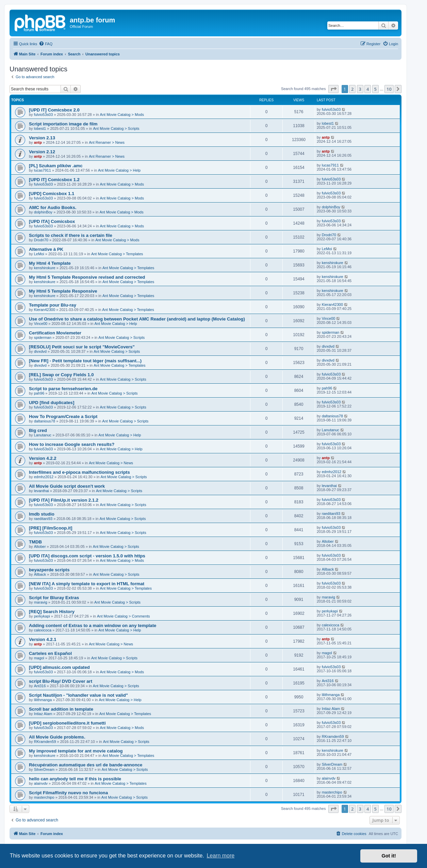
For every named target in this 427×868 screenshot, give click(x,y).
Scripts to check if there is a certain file (71, 235)
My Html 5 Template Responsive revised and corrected (87, 277)
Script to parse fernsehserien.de (63, 389)
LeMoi (39, 254)
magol (39, 658)
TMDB (35, 542)
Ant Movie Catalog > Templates (117, 254)
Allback (40, 574)
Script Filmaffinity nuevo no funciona (68, 793)
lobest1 (40, 128)
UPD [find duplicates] (52, 403)
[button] (333, 89)
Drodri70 (41, 240)
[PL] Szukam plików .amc (56, 166)
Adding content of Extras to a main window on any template (93, 626)
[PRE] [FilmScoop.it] (51, 528)
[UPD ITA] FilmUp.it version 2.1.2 (64, 500)
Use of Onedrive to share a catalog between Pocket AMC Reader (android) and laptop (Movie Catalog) (137, 319)
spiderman (43, 337)
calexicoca (43, 630)
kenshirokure (45, 268)
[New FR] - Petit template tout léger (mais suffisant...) (85, 361)
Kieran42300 (45, 310)
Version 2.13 (42, 138)
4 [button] (368, 89)
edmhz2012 (44, 477)
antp (38, 142)
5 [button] (375, 89)
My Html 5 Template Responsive (63, 291)
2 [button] (352, 89)
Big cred (38, 430)
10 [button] (389, 89)
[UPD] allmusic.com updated (59, 667)
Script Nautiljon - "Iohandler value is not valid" (78, 695)
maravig (41, 602)
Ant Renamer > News (107, 142)
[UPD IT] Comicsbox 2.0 (54, 110)
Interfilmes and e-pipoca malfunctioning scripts (79, 472)
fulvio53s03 (44, 115)
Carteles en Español (50, 653)
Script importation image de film (63, 124)
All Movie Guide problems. (57, 737)
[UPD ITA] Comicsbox (52, 221)
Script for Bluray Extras (54, 598)
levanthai (42, 491)
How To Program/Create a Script (63, 416)
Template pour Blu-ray (53, 305)
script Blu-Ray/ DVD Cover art (61, 681)
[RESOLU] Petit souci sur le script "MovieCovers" (82, 347)
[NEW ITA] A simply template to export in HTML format (87, 584)
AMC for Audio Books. (53, 207)
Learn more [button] (220, 856)
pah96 (39, 393)
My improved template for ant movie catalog (76, 751)
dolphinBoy (43, 212)
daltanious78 (45, 421)
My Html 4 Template (50, 263)
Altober (40, 546)
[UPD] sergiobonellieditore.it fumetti (67, 723)
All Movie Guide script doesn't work (67, 486)
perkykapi (42, 616)
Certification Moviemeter (55, 333)
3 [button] (360, 89)
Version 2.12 (42, 152)
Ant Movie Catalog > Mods (122, 115)
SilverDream (44, 769)
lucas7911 (43, 170)
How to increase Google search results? (72, 444)
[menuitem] (46, 44)
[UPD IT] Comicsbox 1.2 (54, 180)
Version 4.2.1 (43, 639)
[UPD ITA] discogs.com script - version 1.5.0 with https (87, 556)
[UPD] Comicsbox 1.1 (52, 194)
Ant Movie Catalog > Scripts (116, 128)
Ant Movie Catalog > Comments (124, 616)
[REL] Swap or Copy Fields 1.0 (61, 375)
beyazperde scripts (49, 570)
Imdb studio (42, 514)
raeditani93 (43, 519)
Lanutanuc (43, 435)
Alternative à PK (46, 249)
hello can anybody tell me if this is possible (75, 779)
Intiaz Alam (43, 714)
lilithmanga (43, 700)
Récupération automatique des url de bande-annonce (86, 765)
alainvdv (41, 783)
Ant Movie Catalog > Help (119, 170)
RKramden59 (45, 742)
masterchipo (44, 797)
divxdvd (40, 351)
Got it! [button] (389, 856)
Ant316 (40, 686)
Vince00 (41, 324)
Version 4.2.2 (43, 458)
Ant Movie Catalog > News (111, 463)
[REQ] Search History (52, 612)
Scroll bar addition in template (61, 709)
